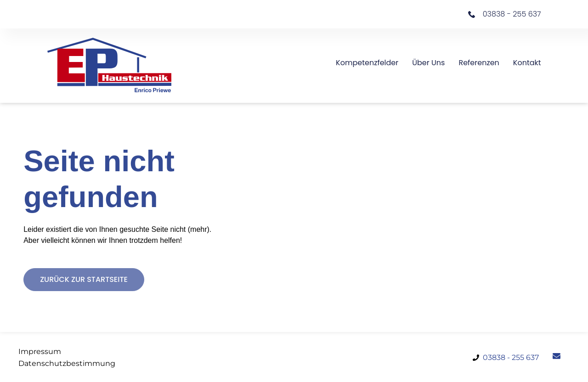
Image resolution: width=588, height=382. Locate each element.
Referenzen (479, 63)
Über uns (428, 63)
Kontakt (527, 63)
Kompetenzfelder (367, 63)
